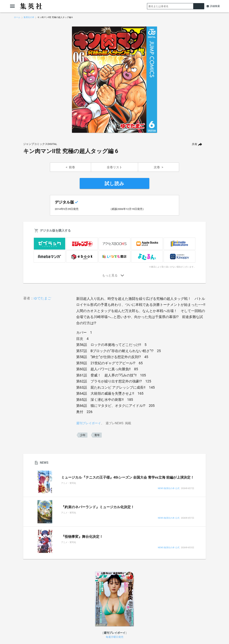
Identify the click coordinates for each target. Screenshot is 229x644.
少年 (83, 435)
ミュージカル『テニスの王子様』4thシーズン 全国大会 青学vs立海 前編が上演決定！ (128, 477)
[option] (114, 80)
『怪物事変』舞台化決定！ (82, 537)
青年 (97, 435)
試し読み (114, 184)
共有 (195, 144)
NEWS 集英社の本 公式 (169, 489)
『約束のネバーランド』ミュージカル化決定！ (98, 507)
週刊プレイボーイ (89, 423)
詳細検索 (215, 6)
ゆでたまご (42, 298)
